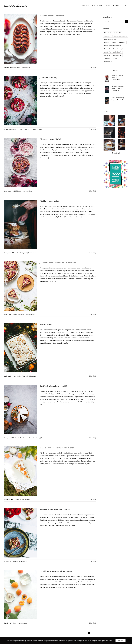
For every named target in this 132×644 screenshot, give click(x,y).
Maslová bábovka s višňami (52, 16)
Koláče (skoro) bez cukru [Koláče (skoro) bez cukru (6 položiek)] (113, 46)
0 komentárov (25, 68)
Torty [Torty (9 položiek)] (115, 59)
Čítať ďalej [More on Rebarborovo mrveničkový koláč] (92, 561)
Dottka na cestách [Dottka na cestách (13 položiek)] (120, 36)
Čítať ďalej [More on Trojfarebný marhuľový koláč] (92, 438)
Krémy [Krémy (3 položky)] (107, 49)
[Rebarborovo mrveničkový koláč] (21, 533)
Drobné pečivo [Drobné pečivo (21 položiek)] (110, 39)
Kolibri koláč (46, 324)
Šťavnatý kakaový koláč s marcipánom (118, 88)
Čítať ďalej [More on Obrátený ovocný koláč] (92, 191)
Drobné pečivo (23, 129)
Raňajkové (24, 253)
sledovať (116, 145)
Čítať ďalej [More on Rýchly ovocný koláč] (92, 253)
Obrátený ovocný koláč (50, 139)
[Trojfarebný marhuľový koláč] (21, 409)
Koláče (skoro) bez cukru (28, 438)
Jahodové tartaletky (49, 77)
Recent (115, 70)
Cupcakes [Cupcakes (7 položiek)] (108, 36)
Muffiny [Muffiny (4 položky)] (107, 52)
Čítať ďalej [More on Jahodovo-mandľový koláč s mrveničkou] (92, 315)
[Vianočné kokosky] (107, 98)
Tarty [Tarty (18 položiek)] (107, 59)
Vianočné (25, 376)
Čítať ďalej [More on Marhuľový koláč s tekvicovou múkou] (92, 500)
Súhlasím (121, 641)
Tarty (30, 129)
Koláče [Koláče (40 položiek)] (122, 42)
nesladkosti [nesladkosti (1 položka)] (117, 52)
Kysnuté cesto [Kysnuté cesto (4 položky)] (118, 49)
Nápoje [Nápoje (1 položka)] (107, 55)
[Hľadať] (126, 21)
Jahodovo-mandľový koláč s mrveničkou (58, 263)
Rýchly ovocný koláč (49, 201)
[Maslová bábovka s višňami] (21, 39)
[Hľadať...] (114, 21)
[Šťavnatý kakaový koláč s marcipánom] (107, 87)
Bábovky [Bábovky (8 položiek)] (108, 33)
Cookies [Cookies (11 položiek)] (117, 33)
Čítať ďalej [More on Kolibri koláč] (92, 376)
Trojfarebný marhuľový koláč (53, 386)
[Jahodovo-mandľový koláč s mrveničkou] (21, 286)
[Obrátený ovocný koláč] (21, 163)
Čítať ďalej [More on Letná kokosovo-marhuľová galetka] (92, 623)
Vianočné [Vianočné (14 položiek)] (108, 62)
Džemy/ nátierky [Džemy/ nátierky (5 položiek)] (110, 42)
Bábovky (17, 68)
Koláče (19, 191)
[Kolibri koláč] (21, 348)
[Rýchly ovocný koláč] (21, 224)
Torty (38, 438)
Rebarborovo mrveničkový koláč (55, 510)
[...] (80, 34)
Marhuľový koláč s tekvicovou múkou (57, 448)
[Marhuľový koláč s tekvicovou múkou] (21, 471)
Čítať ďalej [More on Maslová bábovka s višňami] (92, 68)
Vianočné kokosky (118, 98)
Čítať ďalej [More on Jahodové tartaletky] (92, 129)
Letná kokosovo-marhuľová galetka (56, 571)
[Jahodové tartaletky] (21, 101)
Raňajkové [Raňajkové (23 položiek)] (117, 55)
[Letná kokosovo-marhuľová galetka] (21, 595)
